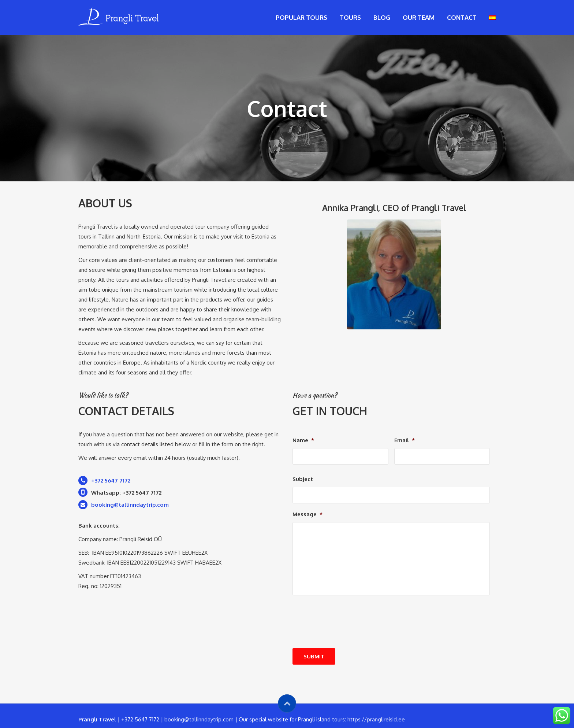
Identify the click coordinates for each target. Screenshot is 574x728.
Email (405, 440)
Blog (382, 17)
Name (303, 440)
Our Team (419, 17)
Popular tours (301, 17)
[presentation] (348, 639)
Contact (462, 17)
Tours (350, 17)
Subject (303, 479)
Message (307, 514)
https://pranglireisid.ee (376, 719)
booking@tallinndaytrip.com (199, 719)
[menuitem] (492, 18)
